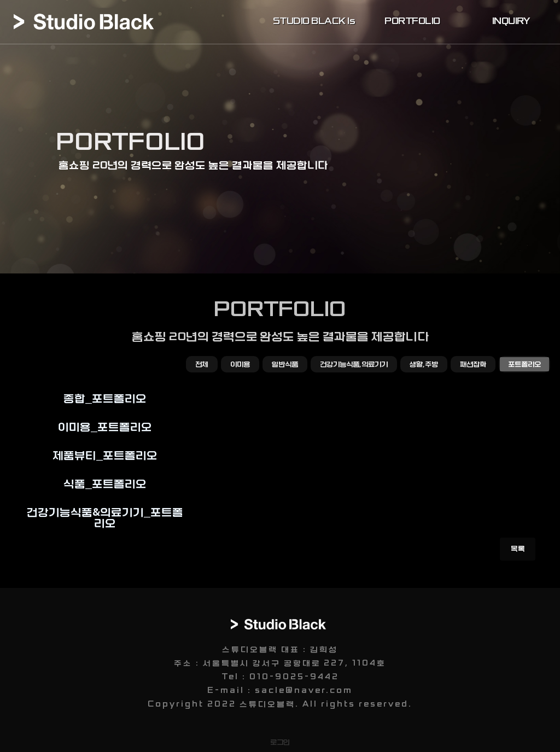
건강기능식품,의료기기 (354, 364)
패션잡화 (473, 364)
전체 (202, 364)
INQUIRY (511, 21)
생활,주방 (424, 364)
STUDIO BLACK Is (314, 21)
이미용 (240, 364)
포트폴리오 (524, 364)
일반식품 (285, 364)
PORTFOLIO (412, 21)
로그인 (280, 742)
